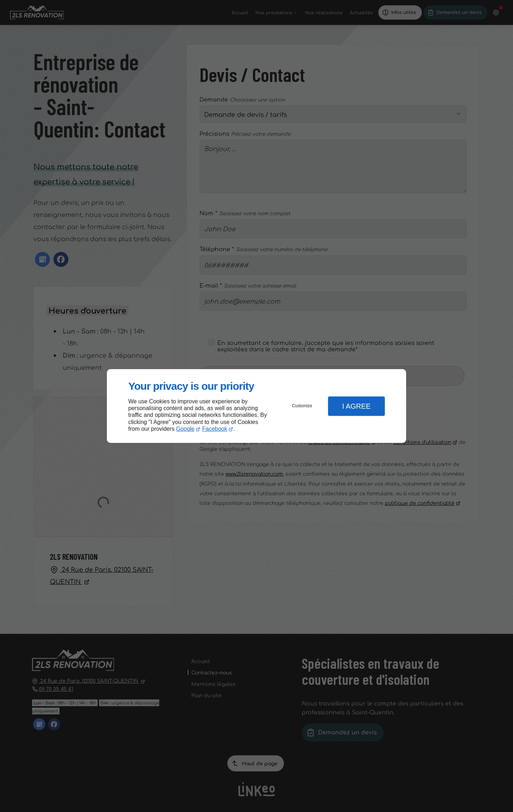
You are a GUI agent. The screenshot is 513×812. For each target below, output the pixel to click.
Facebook (215, 429)
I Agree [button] (356, 406)
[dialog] (256, 406)
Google (185, 429)
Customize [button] (302, 406)
